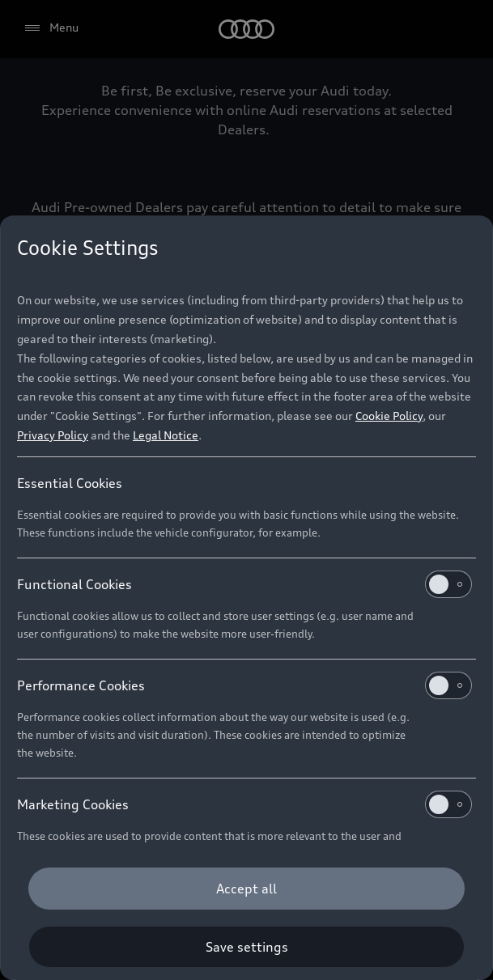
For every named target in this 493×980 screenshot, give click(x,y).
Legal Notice (166, 435)
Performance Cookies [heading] (244, 685)
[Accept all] (246, 889)
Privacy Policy (53, 435)
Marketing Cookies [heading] (244, 804)
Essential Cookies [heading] (70, 483)
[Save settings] (246, 947)
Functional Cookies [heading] (244, 584)
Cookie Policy (389, 416)
